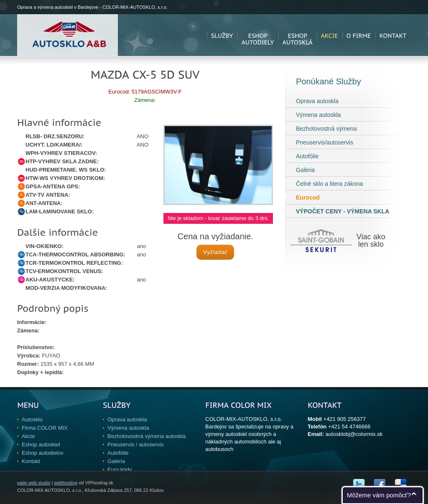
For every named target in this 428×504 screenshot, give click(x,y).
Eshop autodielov (43, 453)
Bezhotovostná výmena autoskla (146, 436)
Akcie (28, 436)
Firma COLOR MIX (45, 428)
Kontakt (31, 461)
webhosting (66, 483)
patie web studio (34, 483)
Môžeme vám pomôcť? (379, 495)
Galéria (305, 170)
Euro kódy (120, 470)
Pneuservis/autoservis (325, 142)
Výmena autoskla (318, 115)
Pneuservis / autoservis (135, 444)
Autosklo (32, 419)
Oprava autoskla (317, 101)
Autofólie (307, 156)
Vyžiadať (215, 252)
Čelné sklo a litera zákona (329, 184)
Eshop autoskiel (41, 444)
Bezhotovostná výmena (326, 129)
